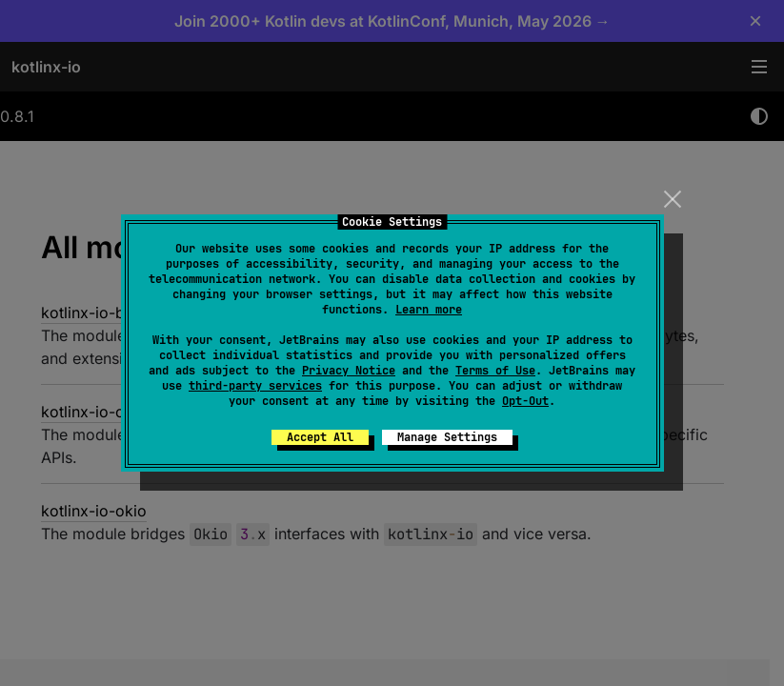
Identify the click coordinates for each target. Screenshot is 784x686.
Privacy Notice (349, 371)
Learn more (429, 310)
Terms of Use (495, 371)
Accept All (320, 437)
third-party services (255, 386)
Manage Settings (447, 437)
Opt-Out (525, 401)
